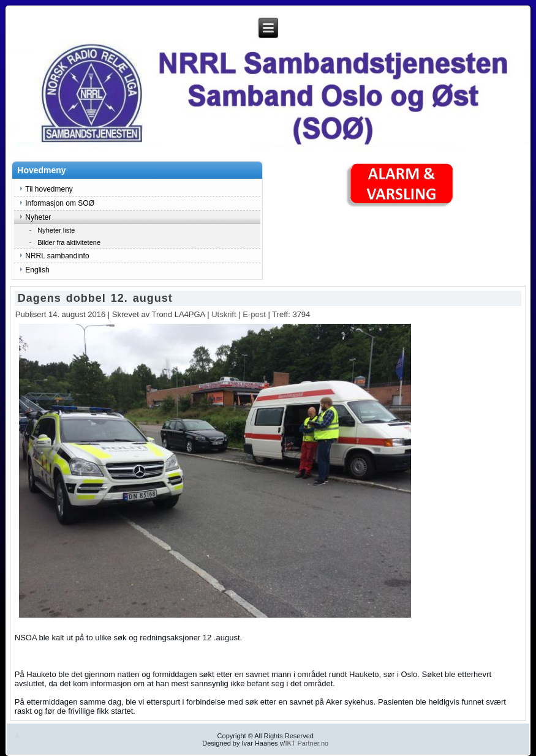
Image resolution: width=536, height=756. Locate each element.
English (37, 270)
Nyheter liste (56, 230)
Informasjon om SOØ (60, 203)
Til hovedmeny (49, 189)
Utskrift (225, 314)
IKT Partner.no (307, 743)
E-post (255, 314)
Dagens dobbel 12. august (95, 298)
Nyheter (38, 217)
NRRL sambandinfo (57, 256)
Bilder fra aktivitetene (69, 242)
